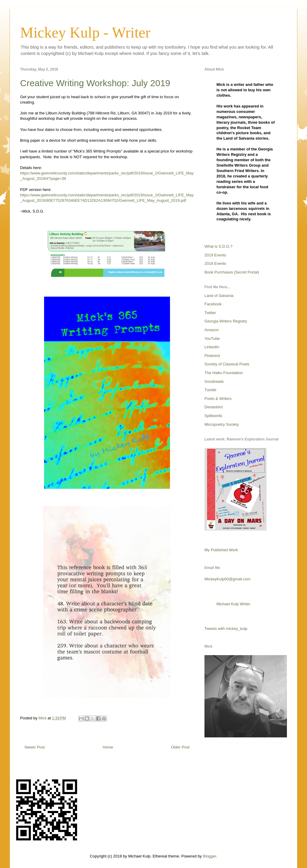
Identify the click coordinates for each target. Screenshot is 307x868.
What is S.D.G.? (218, 246)
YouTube (212, 339)
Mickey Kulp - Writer (85, 32)
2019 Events (215, 255)
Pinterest (212, 356)
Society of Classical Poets (227, 364)
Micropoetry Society (222, 424)
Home (108, 747)
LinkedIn (212, 347)
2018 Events (215, 263)
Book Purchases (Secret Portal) (232, 272)
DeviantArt (214, 407)
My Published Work (221, 550)
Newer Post (35, 747)
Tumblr (210, 390)
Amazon (212, 330)
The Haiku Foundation (224, 373)
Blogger (210, 856)
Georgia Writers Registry (226, 321)
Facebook (213, 304)
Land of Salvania (219, 296)
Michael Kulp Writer (233, 604)
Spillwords (213, 416)
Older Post (180, 747)
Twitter (210, 313)
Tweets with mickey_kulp (226, 629)
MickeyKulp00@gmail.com (227, 579)
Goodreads (214, 381)
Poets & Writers (218, 399)
